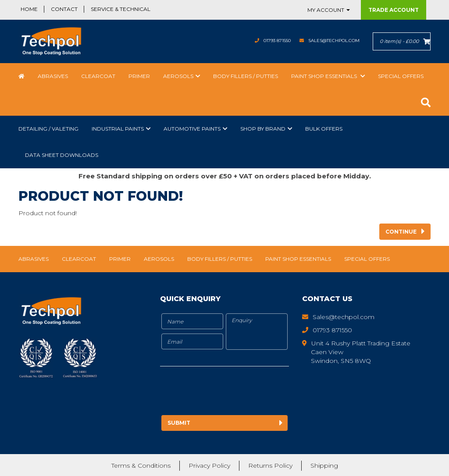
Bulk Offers (324, 129)
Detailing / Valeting (48, 129)
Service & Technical (121, 9)
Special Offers (401, 76)
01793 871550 (261, 41)
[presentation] (233, 392)
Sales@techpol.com (328, 41)
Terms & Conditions (141, 465)
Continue (401, 232)
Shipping (324, 465)
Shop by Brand (263, 129)
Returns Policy (270, 465)
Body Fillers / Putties (246, 76)
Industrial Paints (118, 129)
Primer (139, 76)
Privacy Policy (209, 465)
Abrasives (53, 76)
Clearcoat (98, 76)
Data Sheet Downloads (62, 155)
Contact (64, 9)
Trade (394, 10)
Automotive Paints (192, 129)
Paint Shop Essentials (325, 76)
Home (29, 9)
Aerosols (178, 76)
